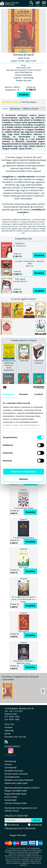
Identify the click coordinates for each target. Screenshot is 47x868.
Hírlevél (8, 764)
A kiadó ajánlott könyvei (24, 340)
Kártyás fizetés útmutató (16, 774)
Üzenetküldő (11, 768)
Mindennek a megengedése (23, 472)
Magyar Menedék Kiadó (16, 791)
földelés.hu (24, 865)
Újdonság (9, 730)
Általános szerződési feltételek (19, 780)
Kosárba (24, 94)
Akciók (8, 734)
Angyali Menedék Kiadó (15, 794)
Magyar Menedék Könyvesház (9, 5)
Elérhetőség (10, 761)
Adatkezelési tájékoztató (16, 783)
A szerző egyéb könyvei (23, 299)
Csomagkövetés (12, 777)
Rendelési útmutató (14, 771)
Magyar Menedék (18, 835)
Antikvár (8, 727)
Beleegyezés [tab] (9, 394)
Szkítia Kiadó (10, 800)
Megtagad (23, 479)
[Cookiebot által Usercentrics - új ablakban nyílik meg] (33, 387)
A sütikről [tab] (39, 394)
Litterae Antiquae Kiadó (16, 803)
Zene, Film (9, 724)
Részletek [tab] (24, 394)
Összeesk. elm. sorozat (15, 737)
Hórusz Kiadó (11, 797)
